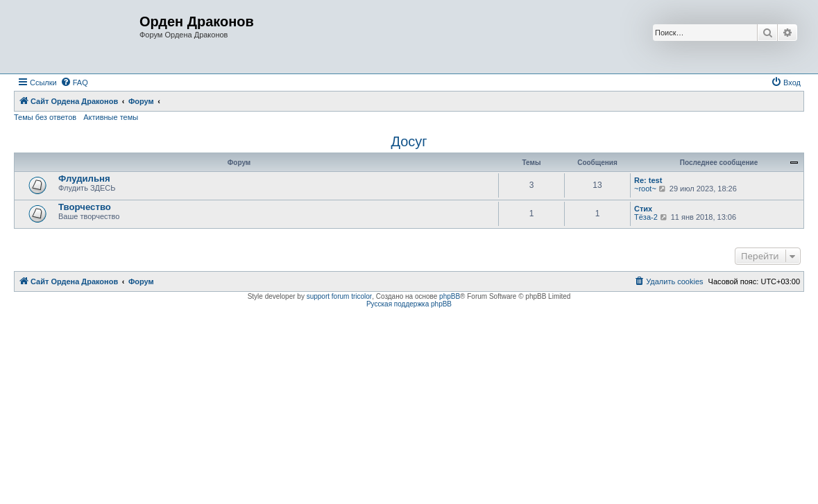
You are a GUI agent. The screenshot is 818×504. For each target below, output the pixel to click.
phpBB (450, 296)
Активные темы (111, 117)
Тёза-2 (646, 217)
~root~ (645, 189)
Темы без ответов (45, 117)
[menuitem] (74, 82)
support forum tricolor (339, 296)
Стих (643, 209)
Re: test (648, 180)
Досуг (409, 141)
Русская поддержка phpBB (409, 304)
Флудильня (84, 179)
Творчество (85, 207)
